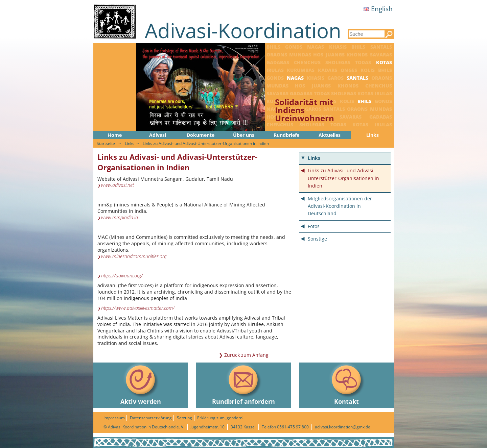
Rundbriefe (286, 135)
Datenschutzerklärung (151, 418)
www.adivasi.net (118, 185)
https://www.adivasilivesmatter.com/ (138, 308)
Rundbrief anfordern (243, 384)
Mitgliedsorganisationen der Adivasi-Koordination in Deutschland (340, 206)
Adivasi (158, 135)
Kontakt (347, 384)
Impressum (114, 418)
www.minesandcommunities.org (134, 256)
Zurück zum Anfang (246, 355)
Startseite (106, 143)
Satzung (184, 418)
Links (373, 135)
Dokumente (201, 135)
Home (115, 135)
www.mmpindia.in (120, 218)
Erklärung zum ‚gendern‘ (220, 418)
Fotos (314, 226)
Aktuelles (330, 135)
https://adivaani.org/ (122, 276)
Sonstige (317, 239)
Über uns (244, 135)
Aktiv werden (141, 384)
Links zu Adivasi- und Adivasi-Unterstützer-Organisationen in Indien (206, 143)
